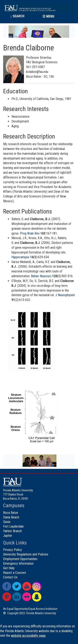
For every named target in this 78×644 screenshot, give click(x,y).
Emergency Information (18, 563)
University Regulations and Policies (26, 554)
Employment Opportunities (20, 559)
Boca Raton (11, 513)
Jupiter (8, 536)
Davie (7, 522)
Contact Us (10, 577)
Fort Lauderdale (13, 526)
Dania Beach (11, 517)
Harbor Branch (12, 531)
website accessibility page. (29, 636)
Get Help (9, 568)
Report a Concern (15, 573)
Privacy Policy (12, 550)
